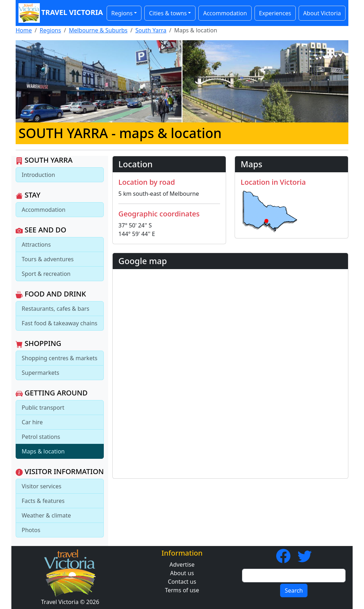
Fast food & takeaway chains (60, 323)
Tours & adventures (48, 259)
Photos (31, 530)
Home (24, 30)
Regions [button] (122, 13)
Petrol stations (41, 437)
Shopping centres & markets (60, 358)
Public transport (43, 408)
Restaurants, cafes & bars (55, 309)
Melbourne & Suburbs (98, 30)
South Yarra (151, 30)
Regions (50, 30)
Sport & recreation (46, 274)
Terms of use (182, 590)
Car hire (32, 422)
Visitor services (42, 486)
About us (182, 573)
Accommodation (225, 13)
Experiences (275, 13)
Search (294, 590)
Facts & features (43, 501)
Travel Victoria (59, 13)
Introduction (38, 175)
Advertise (182, 565)
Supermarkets (41, 373)
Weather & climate (46, 515)
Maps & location (43, 451)
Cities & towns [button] (168, 13)
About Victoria (322, 13)
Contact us (182, 582)
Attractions (36, 245)
